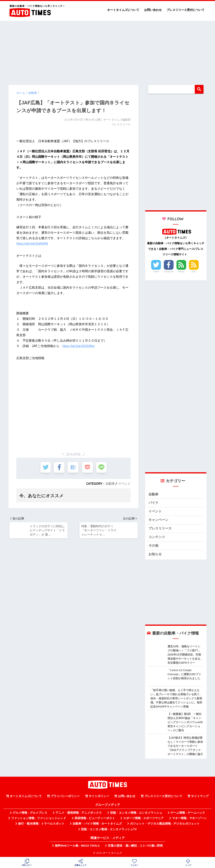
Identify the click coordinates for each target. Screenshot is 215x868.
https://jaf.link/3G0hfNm (79, 346)
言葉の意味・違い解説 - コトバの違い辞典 (135, 846)
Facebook (169, 271)
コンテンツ (157, 538)
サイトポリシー (99, 797)
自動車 (110, 484)
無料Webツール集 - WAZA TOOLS (77, 846)
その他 (153, 546)
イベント (124, 484)
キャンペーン (158, 520)
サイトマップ (200, 797)
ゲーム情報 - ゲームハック (188, 813)
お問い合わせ (153, 10)
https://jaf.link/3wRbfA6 (32, 244)
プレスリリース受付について (186, 10)
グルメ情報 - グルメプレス (30, 813)
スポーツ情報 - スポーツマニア (143, 819)
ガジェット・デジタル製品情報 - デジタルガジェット (165, 824)
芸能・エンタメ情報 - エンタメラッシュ (136, 813)
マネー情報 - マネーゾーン (189, 819)
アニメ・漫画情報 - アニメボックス (79, 813)
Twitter (156, 271)
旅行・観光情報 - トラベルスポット (41, 824)
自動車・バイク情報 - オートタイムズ (97, 824)
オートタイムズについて (123, 10)
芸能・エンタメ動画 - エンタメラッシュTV (109, 830)
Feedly (181, 271)
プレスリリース (160, 529)
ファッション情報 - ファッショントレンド (39, 819)
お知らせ (155, 555)
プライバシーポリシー (65, 797)
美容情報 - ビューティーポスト (95, 819)
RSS (194, 271)
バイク (153, 503)
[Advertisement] (107, 51)
